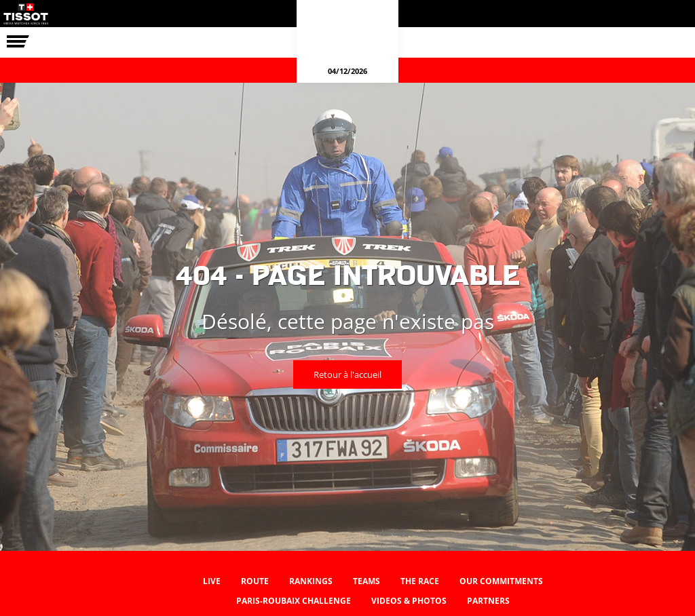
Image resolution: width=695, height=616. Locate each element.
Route (255, 581)
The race (420, 581)
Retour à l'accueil (347, 374)
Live (212, 581)
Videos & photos (409, 601)
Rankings (311, 581)
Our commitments (501, 581)
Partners (488, 601)
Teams (367, 581)
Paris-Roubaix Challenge (294, 601)
